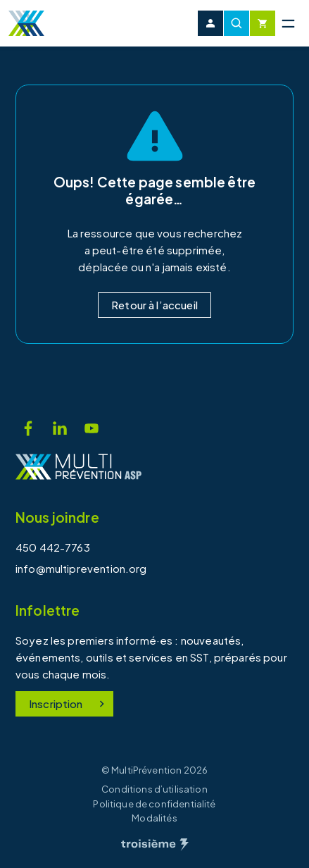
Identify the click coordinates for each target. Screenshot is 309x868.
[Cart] (263, 23)
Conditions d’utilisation (154, 789)
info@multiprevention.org (81, 568)
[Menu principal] (288, 23)
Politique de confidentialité (154, 804)
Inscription (69, 703)
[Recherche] (237, 23)
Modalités (154, 818)
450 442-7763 (53, 547)
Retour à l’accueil (154, 305)
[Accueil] (26, 23)
